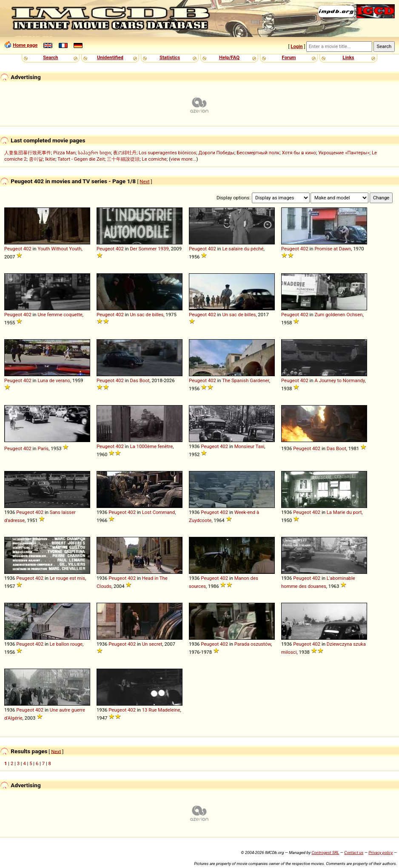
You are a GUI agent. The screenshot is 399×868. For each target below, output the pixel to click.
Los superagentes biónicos (167, 153)
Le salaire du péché (243, 249)
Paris (43, 448)
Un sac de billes (147, 315)
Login (296, 46)
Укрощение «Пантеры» (344, 153)
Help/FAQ (229, 57)
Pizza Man (64, 153)
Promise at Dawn (333, 249)
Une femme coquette (60, 315)
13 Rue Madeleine (161, 710)
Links (348, 57)
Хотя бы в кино (299, 153)
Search (50, 57)
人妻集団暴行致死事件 (28, 153)
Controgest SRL (325, 852)
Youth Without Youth (59, 249)
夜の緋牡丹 (125, 153)
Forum (289, 57)
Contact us (354, 852)
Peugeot (13, 249)
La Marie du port (344, 512)
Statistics (170, 57)
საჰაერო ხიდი (94, 153)
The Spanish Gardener (245, 380)
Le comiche (154, 159)
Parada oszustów (253, 644)
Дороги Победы (217, 153)
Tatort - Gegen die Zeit (81, 159)
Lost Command (158, 512)
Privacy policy (380, 852)
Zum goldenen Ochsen (338, 315)
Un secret (152, 644)
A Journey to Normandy (339, 380)
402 (27, 249)
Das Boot (140, 380)
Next (144, 182)
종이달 (36, 159)
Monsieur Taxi (249, 446)
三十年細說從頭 (123, 159)
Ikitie (50, 159)
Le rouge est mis (67, 578)
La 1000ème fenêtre (151, 446)
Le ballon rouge (66, 644)
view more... (184, 159)
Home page (25, 45)
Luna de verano (54, 380)
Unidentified (110, 57)
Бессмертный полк (258, 153)
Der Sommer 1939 (149, 249)
